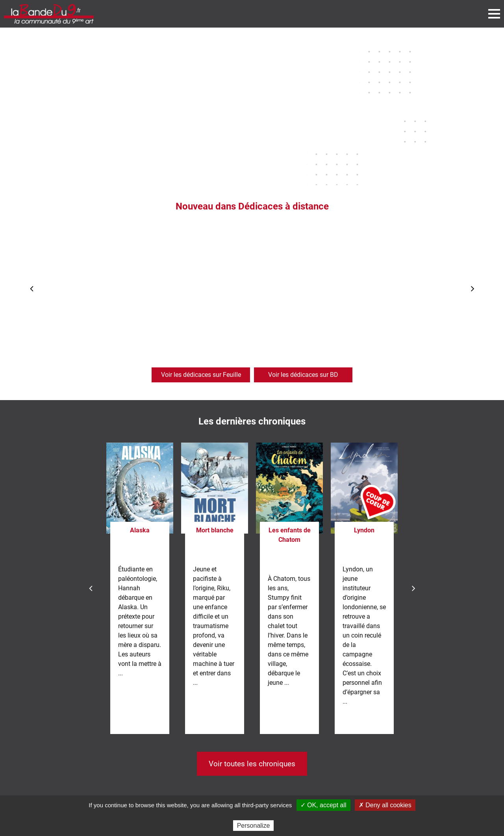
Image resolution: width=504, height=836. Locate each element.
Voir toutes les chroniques (252, 764)
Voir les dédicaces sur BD (303, 375)
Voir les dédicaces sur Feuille (201, 375)
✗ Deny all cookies (385, 805)
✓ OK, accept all (323, 805)
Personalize (254, 826)
